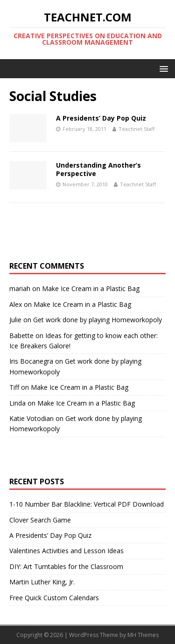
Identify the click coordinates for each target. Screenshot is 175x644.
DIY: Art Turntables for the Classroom (66, 566)
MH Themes (143, 635)
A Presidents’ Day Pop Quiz (101, 118)
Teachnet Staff (136, 129)
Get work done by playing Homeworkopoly (98, 320)
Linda (17, 403)
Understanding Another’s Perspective (98, 169)
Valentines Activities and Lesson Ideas (66, 551)
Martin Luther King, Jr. (42, 582)
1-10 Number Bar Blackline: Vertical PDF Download (87, 504)
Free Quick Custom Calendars (54, 598)
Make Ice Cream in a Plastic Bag (91, 288)
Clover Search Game (40, 520)
